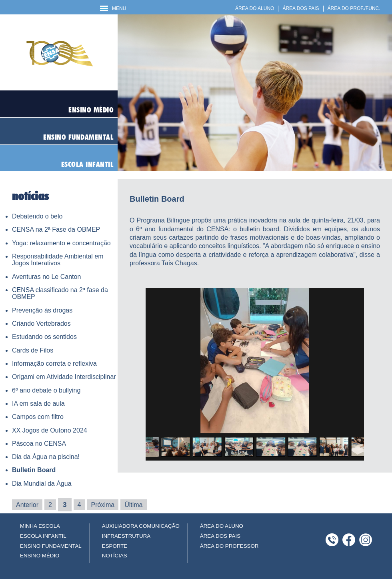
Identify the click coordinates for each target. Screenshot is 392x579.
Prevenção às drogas (42, 310)
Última (133, 505)
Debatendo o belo (37, 216)
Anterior (27, 505)
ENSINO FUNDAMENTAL (51, 546)
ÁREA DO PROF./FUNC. (354, 8)
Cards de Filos (33, 350)
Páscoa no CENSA (39, 444)
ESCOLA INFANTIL (43, 536)
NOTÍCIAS (115, 556)
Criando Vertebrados (41, 324)
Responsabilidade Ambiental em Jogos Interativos (58, 260)
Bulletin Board (34, 470)
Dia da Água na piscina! (46, 457)
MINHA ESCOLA (40, 526)
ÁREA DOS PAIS (301, 8)
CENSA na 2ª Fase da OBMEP (56, 229)
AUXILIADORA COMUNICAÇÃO (141, 526)
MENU (113, 8)
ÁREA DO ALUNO (255, 8)
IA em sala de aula (38, 404)
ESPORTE (115, 546)
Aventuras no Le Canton (46, 277)
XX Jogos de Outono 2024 (50, 430)
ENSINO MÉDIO (40, 556)
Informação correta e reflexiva (54, 364)
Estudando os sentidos (44, 337)
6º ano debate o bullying (46, 390)
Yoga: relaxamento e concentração (61, 243)
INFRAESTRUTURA (126, 536)
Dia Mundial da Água (42, 484)
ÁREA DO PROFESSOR (229, 546)
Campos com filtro (38, 417)
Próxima (103, 505)
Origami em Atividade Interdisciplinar (64, 377)
